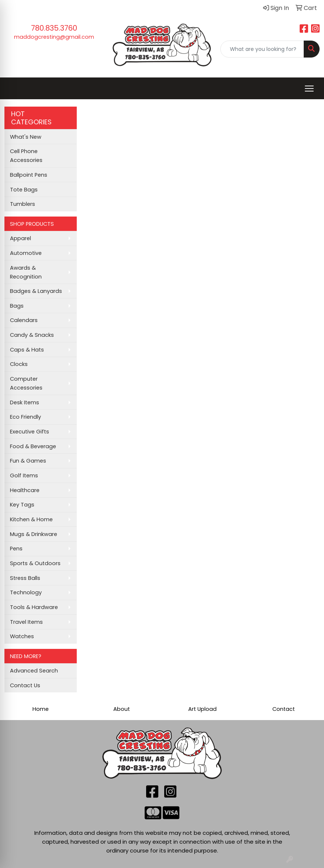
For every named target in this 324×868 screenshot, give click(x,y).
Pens (16, 549)
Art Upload (202, 709)
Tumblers (23, 204)
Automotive (26, 253)
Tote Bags (24, 190)
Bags (17, 306)
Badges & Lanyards (36, 291)
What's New (26, 137)
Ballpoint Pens (29, 175)
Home (41, 709)
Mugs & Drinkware (34, 534)
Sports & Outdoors (35, 563)
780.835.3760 (54, 28)
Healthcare (25, 490)
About (122, 709)
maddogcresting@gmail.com (54, 37)
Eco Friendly (25, 417)
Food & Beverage (33, 446)
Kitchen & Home (31, 519)
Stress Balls (25, 578)
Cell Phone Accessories (26, 156)
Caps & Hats (27, 350)
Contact (284, 709)
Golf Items (24, 476)
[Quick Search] (262, 49)
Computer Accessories (26, 383)
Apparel (20, 238)
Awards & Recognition (26, 272)
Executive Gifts (30, 432)
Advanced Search (34, 671)
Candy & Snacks (32, 335)
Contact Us (25, 685)
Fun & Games (28, 461)
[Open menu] (309, 89)
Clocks (19, 364)
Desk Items (25, 402)
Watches (22, 636)
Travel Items (26, 622)
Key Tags (22, 505)
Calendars (24, 320)
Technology (26, 592)
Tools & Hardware (34, 607)
